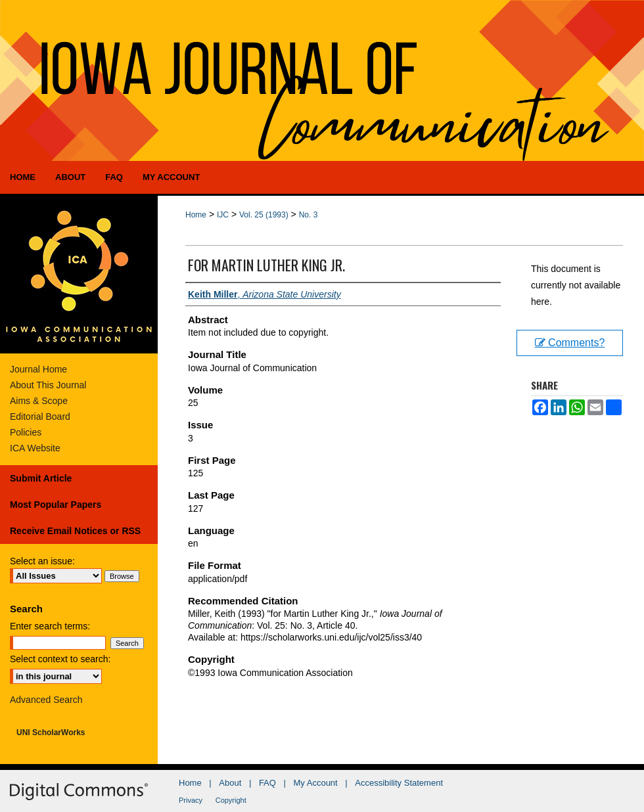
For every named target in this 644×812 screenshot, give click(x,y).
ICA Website (35, 448)
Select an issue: (42, 561)
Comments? (570, 343)
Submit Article (41, 478)
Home (196, 215)
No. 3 (309, 215)
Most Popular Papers (56, 505)
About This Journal (48, 385)
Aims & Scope (39, 401)
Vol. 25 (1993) (264, 215)
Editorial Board (40, 417)
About (230, 783)
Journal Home (38, 369)
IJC (223, 215)
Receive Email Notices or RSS (75, 531)
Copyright (231, 800)
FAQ (267, 783)
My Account (316, 783)
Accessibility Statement (399, 783)
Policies (26, 432)
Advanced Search (46, 700)
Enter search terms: (50, 626)
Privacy (191, 800)
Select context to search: (60, 659)
